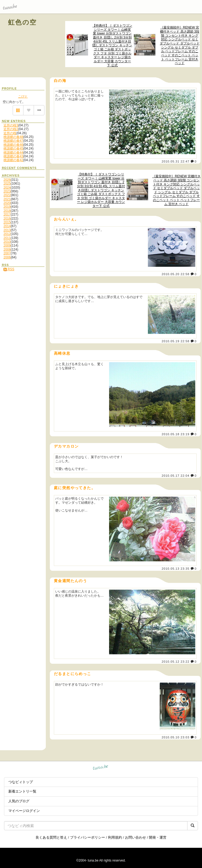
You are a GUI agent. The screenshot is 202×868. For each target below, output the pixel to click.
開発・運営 (158, 837)
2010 (7, 242)
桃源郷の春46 (13, 145)
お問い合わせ (135, 837)
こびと (23, 96)
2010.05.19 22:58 (175, 341)
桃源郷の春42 (13, 160)
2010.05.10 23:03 (175, 737)
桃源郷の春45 (13, 148)
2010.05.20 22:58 (175, 274)
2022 (7, 195)
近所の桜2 (11, 129)
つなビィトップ (21, 782)
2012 (7, 234)
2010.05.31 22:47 (175, 161)
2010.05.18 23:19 (175, 434)
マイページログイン (24, 811)
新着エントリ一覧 (22, 791)
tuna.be (101, 768)
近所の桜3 (11, 125)
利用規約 (115, 837)
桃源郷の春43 (13, 156)
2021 (7, 199)
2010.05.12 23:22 (175, 662)
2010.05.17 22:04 (175, 476)
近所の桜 (10, 133)
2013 (7, 230)
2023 (7, 191)
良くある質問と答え (51, 837)
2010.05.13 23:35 (175, 569)
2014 (7, 226)
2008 (7, 250)
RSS (9, 269)
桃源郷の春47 (13, 141)
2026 (7, 180)
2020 (7, 203)
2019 (7, 207)
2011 (7, 238)
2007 (7, 253)
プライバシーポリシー (88, 837)
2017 (7, 215)
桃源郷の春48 (13, 137)
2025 (7, 184)
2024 (7, 188)
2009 (7, 245)
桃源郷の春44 (13, 153)
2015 (7, 222)
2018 (7, 211)
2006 (7, 257)
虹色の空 (22, 22)
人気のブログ (19, 801)
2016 (7, 219)
